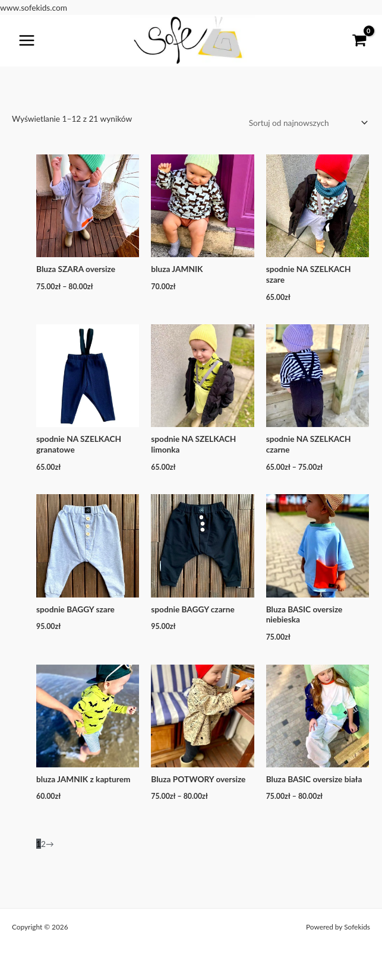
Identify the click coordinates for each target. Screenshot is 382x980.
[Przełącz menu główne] (27, 41)
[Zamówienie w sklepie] (306, 123)
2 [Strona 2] (43, 844)
